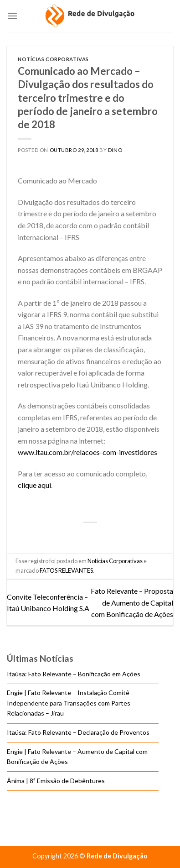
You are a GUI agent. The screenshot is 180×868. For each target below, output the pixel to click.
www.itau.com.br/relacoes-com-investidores (87, 452)
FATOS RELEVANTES (66, 570)
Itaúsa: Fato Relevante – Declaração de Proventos (78, 732)
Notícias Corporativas (53, 59)
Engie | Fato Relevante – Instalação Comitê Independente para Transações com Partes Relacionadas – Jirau (69, 703)
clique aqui (34, 485)
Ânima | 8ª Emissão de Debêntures (56, 781)
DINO (115, 150)
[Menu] (12, 16)
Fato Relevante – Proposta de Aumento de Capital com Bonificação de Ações (132, 602)
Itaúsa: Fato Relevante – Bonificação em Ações (74, 674)
